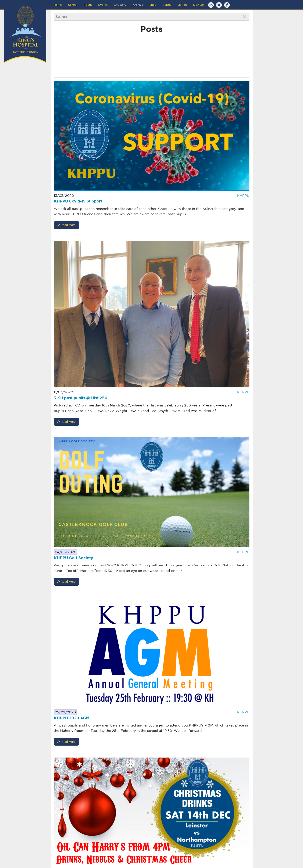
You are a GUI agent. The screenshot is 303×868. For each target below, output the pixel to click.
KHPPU (243, 196)
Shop (153, 5)
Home (58, 5)
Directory (120, 5)
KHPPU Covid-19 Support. (79, 201)
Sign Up (199, 5)
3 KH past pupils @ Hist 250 (81, 398)
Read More (66, 225)
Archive (138, 5)
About (88, 5)
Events (103, 5)
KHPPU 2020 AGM (72, 718)
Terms (167, 5)
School (73, 5)
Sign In (182, 5)
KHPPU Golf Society (73, 558)
